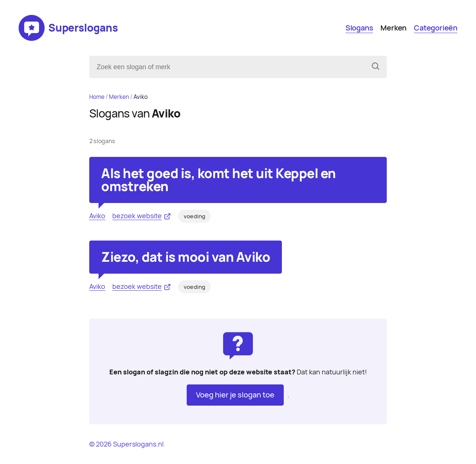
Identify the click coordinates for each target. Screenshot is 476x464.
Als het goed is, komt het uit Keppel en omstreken (218, 180)
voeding (194, 216)
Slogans (359, 28)
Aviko (97, 216)
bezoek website (137, 216)
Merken (393, 28)
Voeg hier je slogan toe (235, 395)
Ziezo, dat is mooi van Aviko (186, 257)
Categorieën (436, 28)
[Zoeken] (376, 67)
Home (97, 97)
